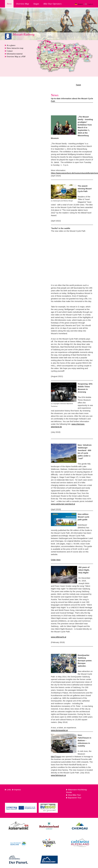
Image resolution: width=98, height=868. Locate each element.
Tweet (78, 85)
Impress (17, 790)
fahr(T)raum (56, 757)
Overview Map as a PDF (16, 57)
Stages (36, 4)
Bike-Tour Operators (53, 4)
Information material (15, 54)
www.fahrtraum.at (58, 775)
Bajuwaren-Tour (75, 798)
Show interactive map (15, 48)
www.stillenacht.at (59, 637)
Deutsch (80, 4)
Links (9, 790)
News (9, 4)
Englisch (90, 4)
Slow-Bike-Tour (74, 795)
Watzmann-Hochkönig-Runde (77, 791)
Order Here (56, 560)
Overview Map (23, 4)
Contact (10, 51)
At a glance (11, 45)
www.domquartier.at (59, 730)
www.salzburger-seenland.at (63, 504)
